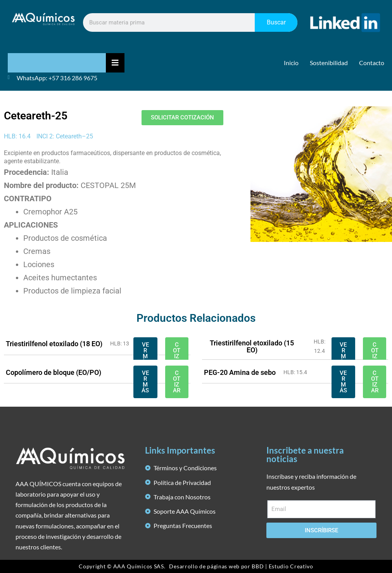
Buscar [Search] (276, 22)
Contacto (372, 63)
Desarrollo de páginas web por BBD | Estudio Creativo (241, 566)
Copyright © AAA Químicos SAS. (122, 566)
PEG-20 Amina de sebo (240, 372)
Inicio (291, 63)
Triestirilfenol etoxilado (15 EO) (252, 346)
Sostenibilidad (329, 63)
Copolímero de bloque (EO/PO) (54, 372)
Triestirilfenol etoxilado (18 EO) (54, 344)
